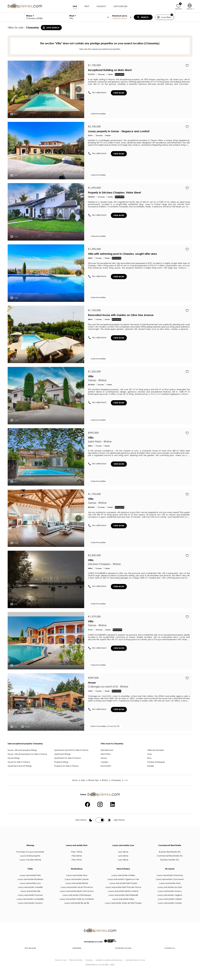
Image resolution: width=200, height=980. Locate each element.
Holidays (101, 6)
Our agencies (120, 6)
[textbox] (46, 18)
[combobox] (46, 17)
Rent (87, 6)
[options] (108, 17)
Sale (75, 6)
